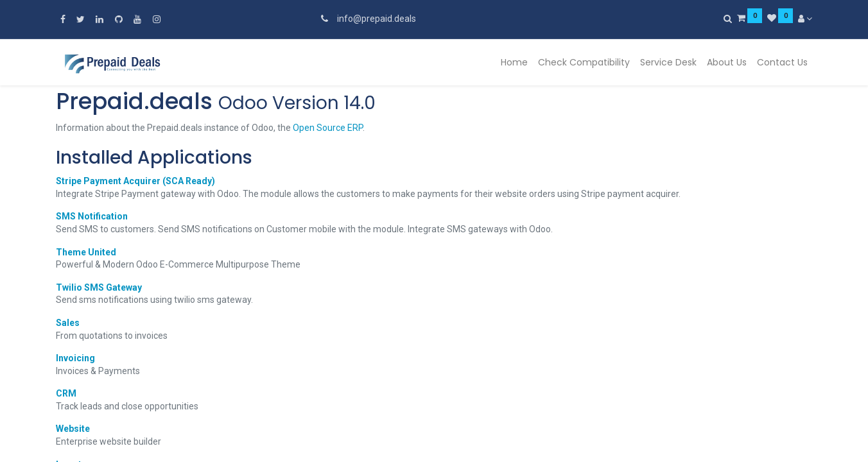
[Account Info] (805, 19)
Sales (68, 323)
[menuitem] (514, 63)
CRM (66, 393)
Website (73, 429)
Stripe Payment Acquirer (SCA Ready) (135, 181)
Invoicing (75, 358)
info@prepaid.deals (377, 19)
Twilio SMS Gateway (99, 287)
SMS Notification (92, 216)
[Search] (728, 19)
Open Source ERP (328, 128)
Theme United (86, 252)
